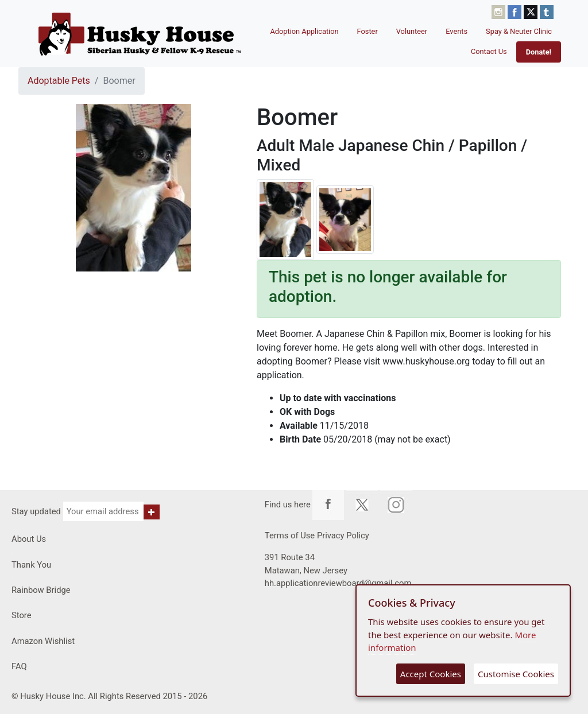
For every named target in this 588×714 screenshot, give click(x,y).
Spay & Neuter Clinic (519, 31)
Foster (367, 31)
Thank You (31, 565)
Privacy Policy (343, 535)
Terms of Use (290, 535)
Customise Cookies (516, 674)
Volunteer (412, 31)
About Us (29, 539)
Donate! (539, 52)
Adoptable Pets (59, 81)
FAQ (19, 666)
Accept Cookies (431, 674)
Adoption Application (304, 31)
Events (457, 31)
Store (22, 615)
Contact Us (489, 51)
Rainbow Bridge (41, 590)
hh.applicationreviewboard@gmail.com (338, 583)
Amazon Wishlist (43, 641)
